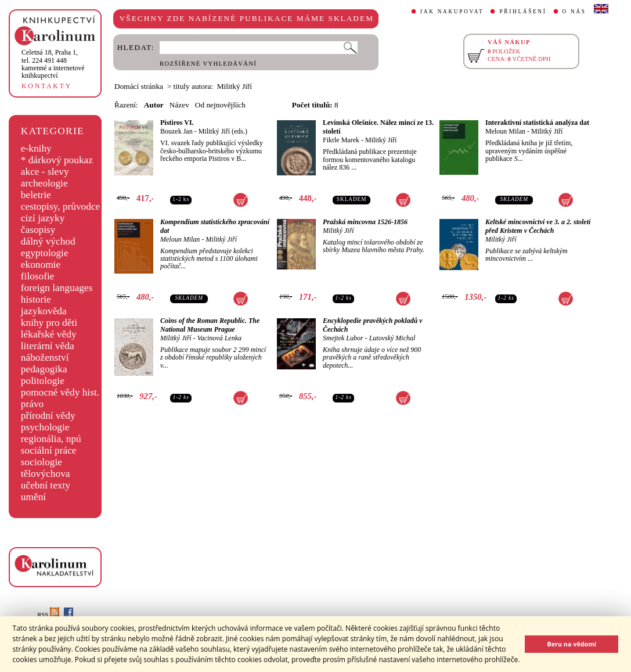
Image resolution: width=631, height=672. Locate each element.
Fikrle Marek (341, 140)
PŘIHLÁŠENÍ (523, 12)
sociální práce (49, 450)
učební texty (46, 485)
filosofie (38, 276)
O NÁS (574, 12)
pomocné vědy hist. (60, 392)
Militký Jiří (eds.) (223, 131)
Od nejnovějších (220, 105)
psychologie (45, 427)
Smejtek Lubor (343, 338)
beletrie (36, 195)
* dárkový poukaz (57, 160)
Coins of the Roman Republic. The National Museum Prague (210, 325)
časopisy (38, 230)
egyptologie (45, 253)
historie (36, 299)
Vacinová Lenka (219, 338)
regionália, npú (51, 439)
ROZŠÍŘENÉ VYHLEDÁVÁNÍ (208, 64)
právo (32, 404)
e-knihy (36, 148)
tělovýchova (46, 474)
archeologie (44, 183)
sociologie (42, 462)
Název (179, 105)
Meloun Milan (505, 131)
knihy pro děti (49, 323)
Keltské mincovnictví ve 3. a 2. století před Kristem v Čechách (538, 226)
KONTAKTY (47, 86)
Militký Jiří (381, 140)
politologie (43, 381)
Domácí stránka (139, 86)
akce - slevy (45, 172)
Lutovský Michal (392, 338)
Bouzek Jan (176, 131)
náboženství (45, 357)
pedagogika (44, 369)
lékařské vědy (49, 334)
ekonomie (41, 265)
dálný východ (48, 241)
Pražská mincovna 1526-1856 (365, 222)
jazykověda (44, 311)
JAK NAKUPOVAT (452, 12)
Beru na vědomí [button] (571, 644)
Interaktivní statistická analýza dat (537, 123)
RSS (48, 615)
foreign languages (57, 288)
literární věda (48, 346)
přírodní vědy (48, 416)
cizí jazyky (43, 218)
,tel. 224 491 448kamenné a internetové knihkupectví (53, 64)
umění (33, 497)
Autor (154, 105)
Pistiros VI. (177, 123)
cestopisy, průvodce (61, 206)
